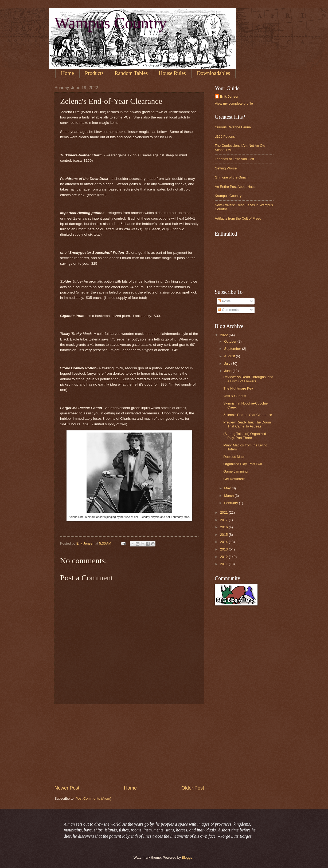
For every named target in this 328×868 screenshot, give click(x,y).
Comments (228, 310)
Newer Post (67, 788)
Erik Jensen (230, 96)
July (228, 364)
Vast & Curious (235, 396)
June (228, 371)
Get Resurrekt (234, 479)
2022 (224, 335)
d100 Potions (225, 136)
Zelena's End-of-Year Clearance (248, 415)
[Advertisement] (129, 744)
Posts (224, 301)
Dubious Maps (234, 457)
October (231, 341)
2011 (224, 564)
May (228, 488)
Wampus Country (111, 23)
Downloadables (213, 73)
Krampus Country (228, 196)
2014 (224, 542)
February (231, 503)
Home (67, 73)
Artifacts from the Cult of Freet (238, 218)
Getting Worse (226, 168)
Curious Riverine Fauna (233, 127)
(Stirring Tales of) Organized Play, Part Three (245, 436)
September (233, 349)
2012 (224, 557)
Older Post (193, 788)
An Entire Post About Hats (235, 187)
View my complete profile (234, 103)
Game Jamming (235, 471)
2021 (224, 512)
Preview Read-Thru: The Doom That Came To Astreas (247, 424)
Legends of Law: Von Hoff (234, 159)
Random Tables (131, 73)
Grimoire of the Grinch (232, 177)
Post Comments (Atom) (93, 798)
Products (94, 73)
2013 (224, 549)
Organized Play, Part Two (243, 464)
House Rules (172, 73)
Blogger (188, 857)
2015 (224, 535)
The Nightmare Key (238, 388)
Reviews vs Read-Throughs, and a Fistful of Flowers (248, 379)
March (229, 496)
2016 (224, 527)
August (230, 356)
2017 (224, 520)
